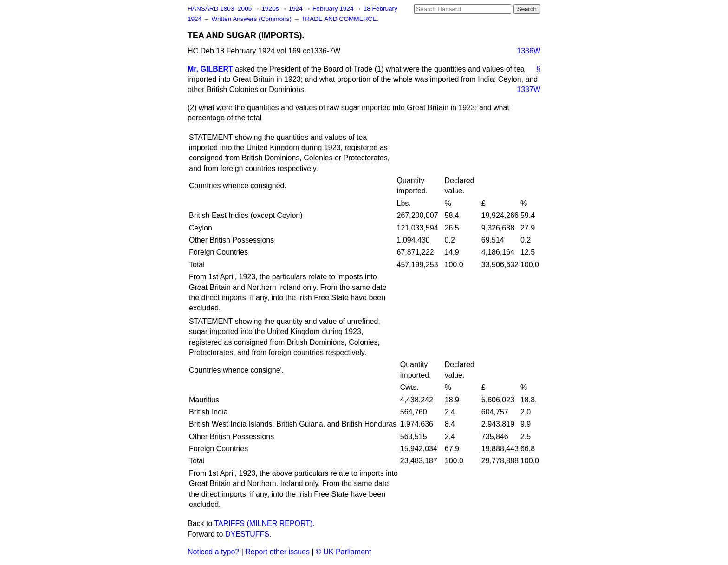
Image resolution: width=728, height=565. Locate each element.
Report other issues (277, 552)
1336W (529, 51)
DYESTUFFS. (248, 534)
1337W (529, 89)
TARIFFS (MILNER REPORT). (265, 523)
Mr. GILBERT (210, 69)
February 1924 (334, 9)
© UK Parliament (343, 552)
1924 (297, 9)
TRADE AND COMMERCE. (340, 19)
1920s (271, 9)
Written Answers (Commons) (252, 19)
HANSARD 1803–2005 (220, 9)
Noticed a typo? (213, 552)
